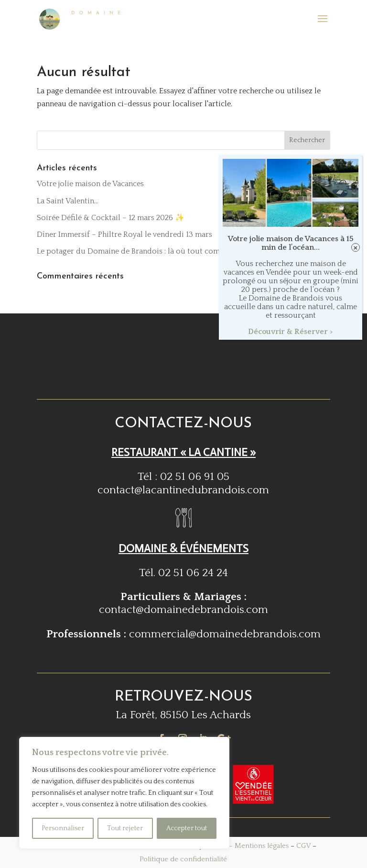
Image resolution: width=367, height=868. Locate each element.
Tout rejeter (125, 828)
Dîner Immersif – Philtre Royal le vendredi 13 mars (124, 234)
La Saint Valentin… (68, 201)
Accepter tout (187, 828)
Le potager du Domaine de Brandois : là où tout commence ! (141, 251)
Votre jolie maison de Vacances (90, 184)
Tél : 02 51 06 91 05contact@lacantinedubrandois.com (183, 483)
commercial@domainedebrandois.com (225, 634)
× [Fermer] (356, 248)
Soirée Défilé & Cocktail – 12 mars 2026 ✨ (111, 218)
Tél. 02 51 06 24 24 (183, 573)
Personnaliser (63, 828)
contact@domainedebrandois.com (183, 610)
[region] (124, 793)
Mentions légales (262, 846)
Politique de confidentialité (183, 859)
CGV (303, 846)
